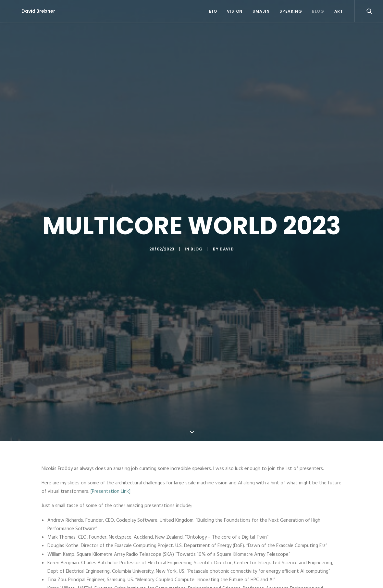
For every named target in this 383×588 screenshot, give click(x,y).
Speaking (291, 11)
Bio (213, 11)
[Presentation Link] (111, 484)
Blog (318, 11)
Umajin (261, 11)
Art (339, 11)
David (227, 245)
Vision (235, 11)
